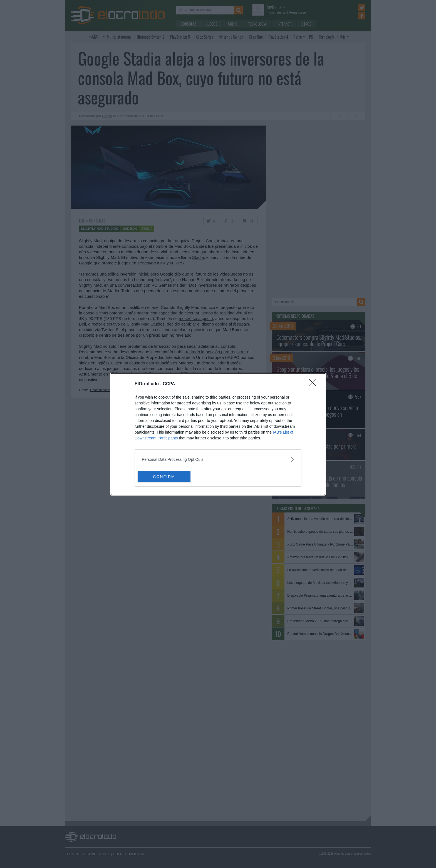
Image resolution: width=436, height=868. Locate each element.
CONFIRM (164, 476)
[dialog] (218, 434)
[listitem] (218, 460)
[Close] (314, 384)
